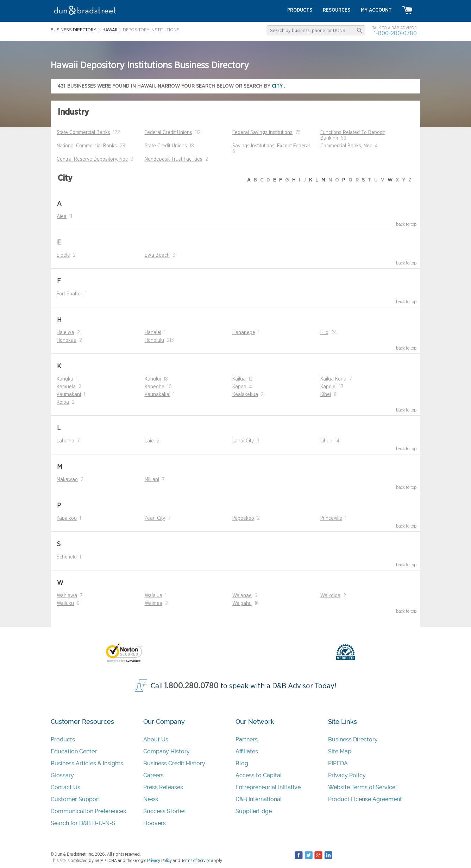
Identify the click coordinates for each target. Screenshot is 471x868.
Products (63, 739)
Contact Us (65, 787)
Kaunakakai (158, 395)
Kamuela (66, 387)
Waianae (242, 596)
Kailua (239, 379)
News (151, 799)
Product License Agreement (365, 799)
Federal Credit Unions (168, 133)
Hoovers (155, 823)
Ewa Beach (157, 255)
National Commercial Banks (87, 146)
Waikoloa (330, 596)
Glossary (62, 775)
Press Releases (163, 787)
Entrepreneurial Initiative (268, 787)
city (278, 86)
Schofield (67, 557)
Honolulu (154, 340)
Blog (242, 763)
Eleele (63, 255)
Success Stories (164, 811)
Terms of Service (196, 861)
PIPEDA (338, 763)
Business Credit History (174, 763)
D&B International (259, 799)
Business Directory (353, 739)
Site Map (340, 751)
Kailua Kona (333, 379)
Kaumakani (69, 395)
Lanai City (243, 441)
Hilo (324, 333)
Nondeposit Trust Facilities (174, 159)
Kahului (153, 379)
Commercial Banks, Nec (346, 146)
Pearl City (155, 518)
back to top (406, 224)
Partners (247, 739)
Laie (149, 441)
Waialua (153, 596)
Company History (167, 751)
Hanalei (153, 333)
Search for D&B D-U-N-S (83, 823)
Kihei (326, 395)
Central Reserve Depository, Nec (92, 159)
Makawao (67, 480)
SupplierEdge (254, 811)
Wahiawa (67, 596)
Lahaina (65, 441)
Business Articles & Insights (87, 763)
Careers (153, 775)
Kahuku (65, 379)
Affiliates (247, 751)
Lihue (326, 441)
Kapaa (239, 387)
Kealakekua (245, 395)
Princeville (331, 518)
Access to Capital (259, 775)
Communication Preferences (88, 811)
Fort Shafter (70, 294)
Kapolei (328, 387)
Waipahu (242, 604)
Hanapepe (244, 333)
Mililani (152, 480)
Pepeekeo (243, 518)
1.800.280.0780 (191, 686)
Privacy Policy (347, 775)
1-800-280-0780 (395, 33)
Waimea (153, 604)
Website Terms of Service (362, 787)
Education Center (74, 751)
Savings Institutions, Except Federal (271, 146)
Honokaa (67, 340)
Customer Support (76, 799)
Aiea (62, 217)
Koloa (63, 402)
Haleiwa (65, 333)
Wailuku (65, 604)
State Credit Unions (166, 146)
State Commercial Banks (83, 133)
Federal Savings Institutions (262, 133)
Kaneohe (155, 387)
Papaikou (67, 518)
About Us (156, 739)
